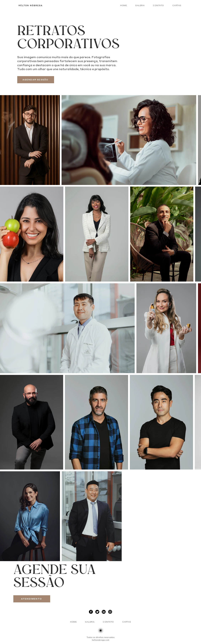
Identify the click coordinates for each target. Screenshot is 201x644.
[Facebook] (91, 612)
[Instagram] (110, 612)
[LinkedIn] (104, 612)
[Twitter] (97, 612)
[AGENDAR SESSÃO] (36, 80)
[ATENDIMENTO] (32, 599)
